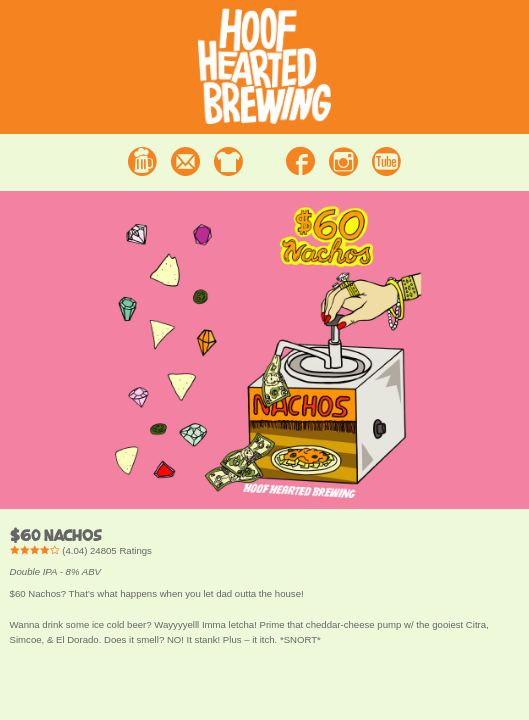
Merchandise (228, 161)
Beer (142, 161)
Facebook (300, 161)
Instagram (343, 161)
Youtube (386, 161)
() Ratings (81, 550)
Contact (185, 161)
